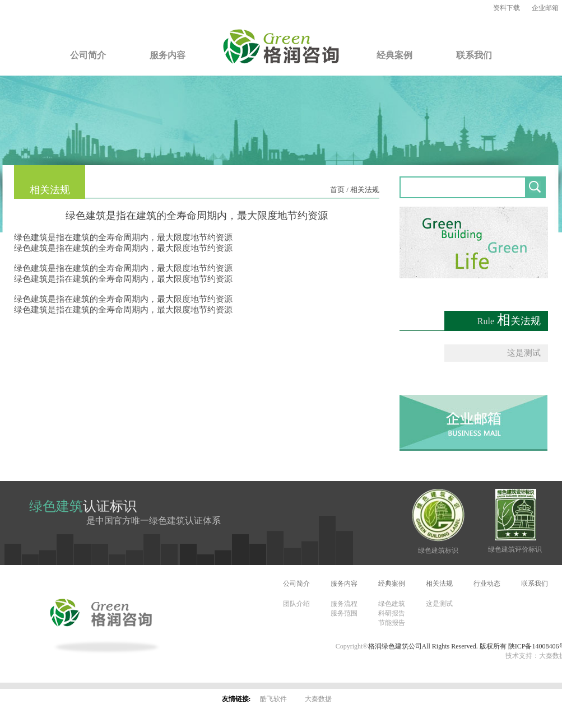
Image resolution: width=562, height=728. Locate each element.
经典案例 (394, 55)
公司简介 (88, 55)
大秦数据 (318, 699)
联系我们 (474, 55)
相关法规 (365, 190)
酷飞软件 (273, 699)
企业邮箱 (545, 8)
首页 (337, 190)
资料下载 (507, 8)
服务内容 (168, 55)
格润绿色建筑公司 (395, 646)
